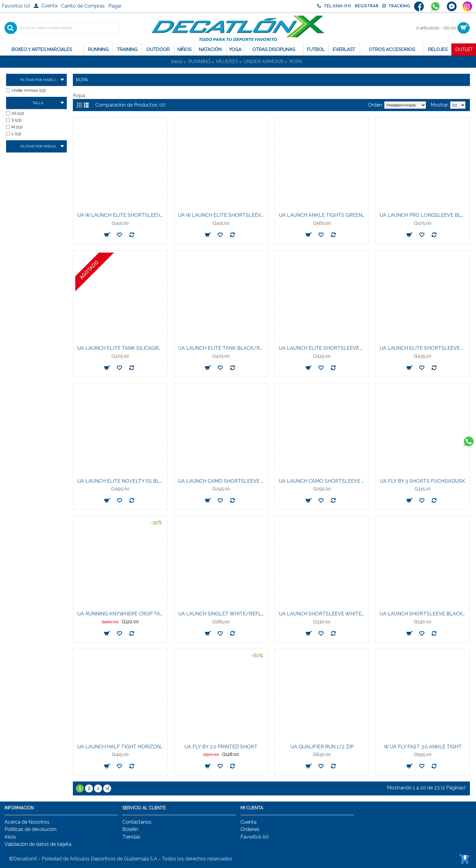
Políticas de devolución (31, 829)
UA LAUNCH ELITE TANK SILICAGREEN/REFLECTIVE (121, 348)
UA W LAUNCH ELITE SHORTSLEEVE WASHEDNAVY (121, 215)
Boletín (130, 829)
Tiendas (131, 837)
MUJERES (227, 61)
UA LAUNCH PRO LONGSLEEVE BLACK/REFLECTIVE (424, 215)
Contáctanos (137, 822)
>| (107, 788)
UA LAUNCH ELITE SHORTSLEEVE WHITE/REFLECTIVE (323, 348)
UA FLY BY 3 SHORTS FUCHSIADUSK (423, 481)
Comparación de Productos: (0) (130, 105)
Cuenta (248, 822)
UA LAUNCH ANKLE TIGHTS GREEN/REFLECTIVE (323, 215)
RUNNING (199, 61)
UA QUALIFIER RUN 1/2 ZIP (322, 747)
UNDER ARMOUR (264, 61)
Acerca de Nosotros (27, 822)
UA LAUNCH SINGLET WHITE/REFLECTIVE (222, 614)
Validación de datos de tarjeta (38, 844)
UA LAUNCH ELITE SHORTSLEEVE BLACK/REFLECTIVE (424, 348)
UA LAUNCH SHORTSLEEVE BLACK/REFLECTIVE (424, 614)
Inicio (177, 61)
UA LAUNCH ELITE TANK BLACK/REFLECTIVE (222, 348)
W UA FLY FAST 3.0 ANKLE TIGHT (423, 747)
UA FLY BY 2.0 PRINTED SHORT (221, 747)
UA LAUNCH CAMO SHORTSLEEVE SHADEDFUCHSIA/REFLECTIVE (323, 481)
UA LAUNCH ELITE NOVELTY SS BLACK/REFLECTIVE (121, 481)
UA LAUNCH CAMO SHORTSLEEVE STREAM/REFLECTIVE (222, 481)
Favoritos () (255, 837)
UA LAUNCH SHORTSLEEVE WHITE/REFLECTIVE (323, 614)
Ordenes (250, 829)
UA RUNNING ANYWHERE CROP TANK (121, 614)
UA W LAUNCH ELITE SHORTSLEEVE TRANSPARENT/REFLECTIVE (222, 215)
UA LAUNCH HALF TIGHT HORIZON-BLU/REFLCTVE (121, 747)
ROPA (296, 61)
